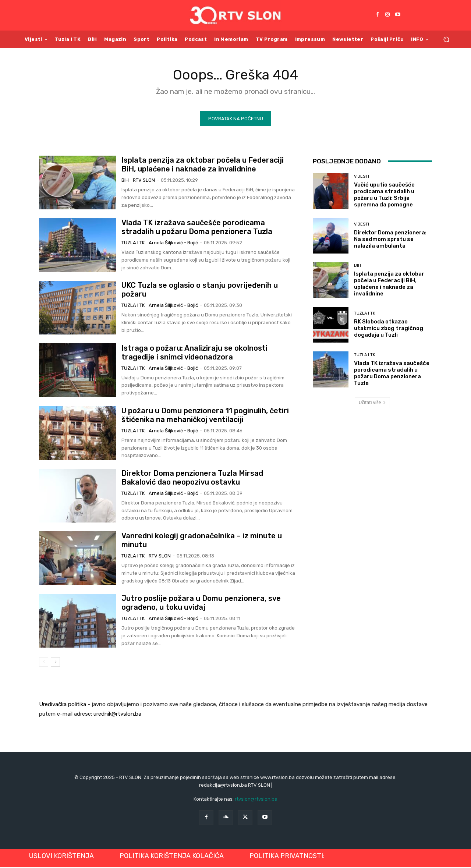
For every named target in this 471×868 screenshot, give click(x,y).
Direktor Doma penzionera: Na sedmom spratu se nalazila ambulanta (390, 241)
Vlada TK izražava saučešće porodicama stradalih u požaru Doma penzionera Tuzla (197, 228)
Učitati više (372, 404)
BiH (125, 182)
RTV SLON (144, 182)
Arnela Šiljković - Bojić (173, 244)
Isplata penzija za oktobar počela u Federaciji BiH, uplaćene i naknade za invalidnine (203, 166)
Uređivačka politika (63, 706)
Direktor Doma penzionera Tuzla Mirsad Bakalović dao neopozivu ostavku (192, 479)
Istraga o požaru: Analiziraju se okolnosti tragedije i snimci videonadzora (194, 354)
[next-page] (55, 663)
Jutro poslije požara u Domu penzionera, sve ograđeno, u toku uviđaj (201, 604)
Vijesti (362, 178)
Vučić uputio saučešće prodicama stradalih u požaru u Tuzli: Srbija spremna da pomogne (384, 196)
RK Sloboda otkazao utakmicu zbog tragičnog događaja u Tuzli (389, 330)
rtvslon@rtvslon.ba (256, 800)
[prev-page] (44, 663)
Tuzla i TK (133, 244)
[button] (446, 39)
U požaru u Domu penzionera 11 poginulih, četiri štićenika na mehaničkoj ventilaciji (205, 417)
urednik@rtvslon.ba (117, 715)
